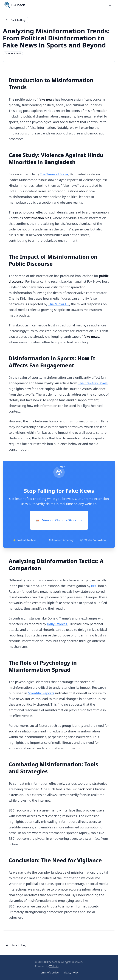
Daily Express (57, 624)
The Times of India (54, 174)
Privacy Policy (71, 973)
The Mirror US (59, 304)
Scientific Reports (41, 693)
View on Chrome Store (59, 520)
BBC (94, 586)
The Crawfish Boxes (93, 383)
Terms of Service (49, 973)
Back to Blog (15, 20)
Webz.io (54, 966)
